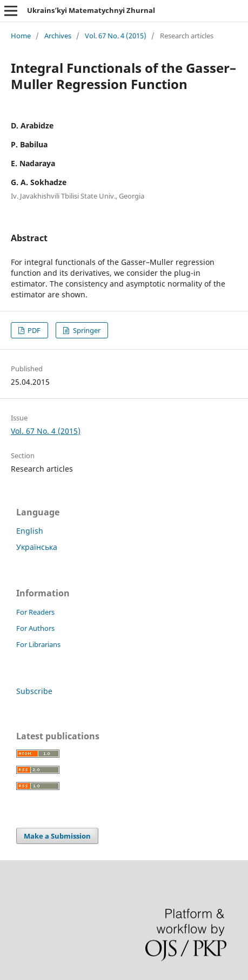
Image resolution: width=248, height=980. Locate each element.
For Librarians (38, 644)
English (30, 531)
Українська (37, 547)
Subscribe (34, 691)
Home (21, 36)
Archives (58, 36)
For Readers (35, 612)
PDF (33, 330)
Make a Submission (57, 836)
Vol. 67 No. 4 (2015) (116, 36)
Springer (86, 330)
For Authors (35, 628)
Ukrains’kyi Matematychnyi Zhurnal (91, 10)
